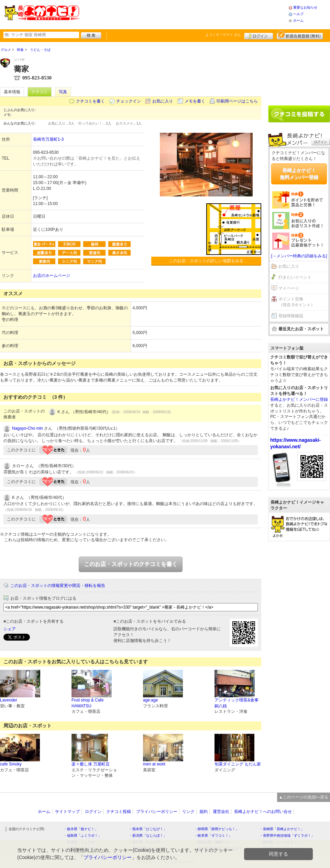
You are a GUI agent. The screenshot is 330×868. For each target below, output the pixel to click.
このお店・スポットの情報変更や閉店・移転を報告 (58, 586)
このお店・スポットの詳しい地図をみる (206, 261)
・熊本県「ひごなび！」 (148, 829)
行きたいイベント (295, 277)
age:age (150, 700)
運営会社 (221, 812)
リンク (188, 812)
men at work (154, 764)
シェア (10, 629)
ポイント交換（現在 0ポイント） (297, 302)
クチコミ (40, 92)
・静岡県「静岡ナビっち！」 (217, 829)
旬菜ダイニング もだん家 (238, 764)
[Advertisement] (184, 14)
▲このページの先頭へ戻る (304, 797)
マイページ (289, 288)
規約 (203, 812)
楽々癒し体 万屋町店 (91, 764)
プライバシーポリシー (157, 812)
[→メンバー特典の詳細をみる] (299, 256)
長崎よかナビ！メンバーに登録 (299, 399)
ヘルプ (298, 14)
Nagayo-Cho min (27, 428)
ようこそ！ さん (223, 35)
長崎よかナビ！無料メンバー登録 (299, 174)
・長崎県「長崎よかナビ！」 (282, 829)
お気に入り (163, 101)
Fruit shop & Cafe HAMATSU (87, 703)
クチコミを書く (90, 101)
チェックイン (129, 101)
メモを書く (195, 101)
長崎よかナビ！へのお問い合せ (263, 812)
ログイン (259, 35)
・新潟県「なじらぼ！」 (148, 835)
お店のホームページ (52, 276)
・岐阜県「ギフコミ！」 (213, 835)
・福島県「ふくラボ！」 (82, 835)
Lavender (9, 700)
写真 (63, 92)
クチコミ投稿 (119, 812)
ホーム (298, 20)
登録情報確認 (291, 316)
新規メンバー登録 (300, 35)
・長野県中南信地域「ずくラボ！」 (287, 835)
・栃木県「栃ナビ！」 (81, 829)
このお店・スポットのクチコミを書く (131, 564)
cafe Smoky (11, 764)
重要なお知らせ (305, 7)
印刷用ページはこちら (237, 101)
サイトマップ (67, 812)
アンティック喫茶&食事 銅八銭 (236, 703)
